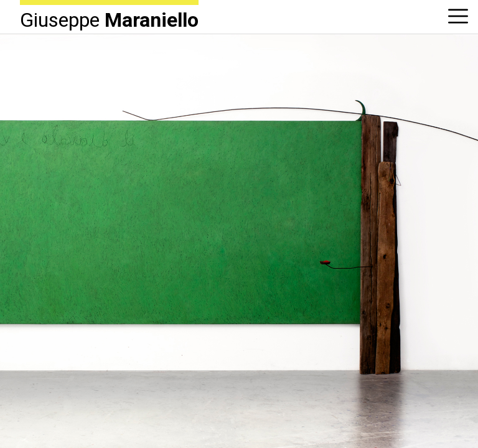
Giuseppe (109, 19)
